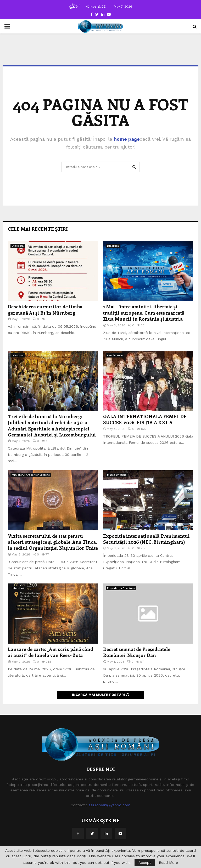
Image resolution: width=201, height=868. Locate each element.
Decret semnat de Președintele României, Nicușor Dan (137, 652)
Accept (145, 863)
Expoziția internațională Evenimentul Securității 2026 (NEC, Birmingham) (146, 539)
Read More (168, 863)
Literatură (18, 588)
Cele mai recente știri (38, 229)
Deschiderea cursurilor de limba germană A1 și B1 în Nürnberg (45, 310)
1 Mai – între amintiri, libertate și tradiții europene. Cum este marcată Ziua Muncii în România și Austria (144, 313)
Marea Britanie (117, 475)
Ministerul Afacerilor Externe (31, 475)
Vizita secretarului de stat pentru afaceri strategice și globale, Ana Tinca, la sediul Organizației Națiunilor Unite (53, 542)
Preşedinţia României (121, 588)
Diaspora (18, 246)
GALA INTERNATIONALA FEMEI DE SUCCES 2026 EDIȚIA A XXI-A (146, 419)
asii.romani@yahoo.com (109, 805)
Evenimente (115, 355)
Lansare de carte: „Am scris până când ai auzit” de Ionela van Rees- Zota (51, 652)
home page (127, 139)
